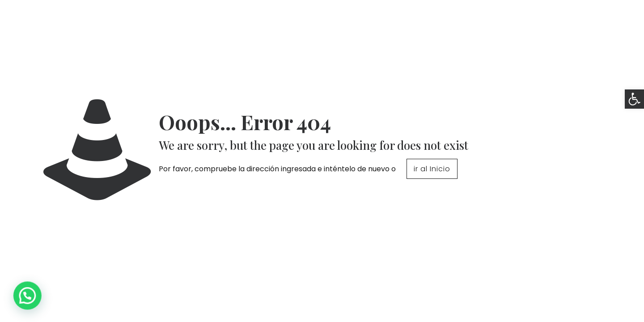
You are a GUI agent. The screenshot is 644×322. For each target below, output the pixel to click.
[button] (634, 99)
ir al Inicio (432, 169)
